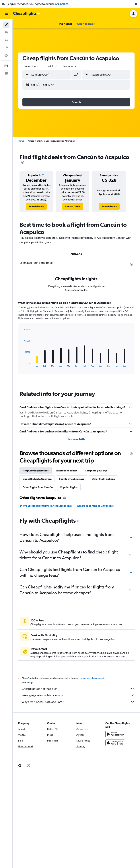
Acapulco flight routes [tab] (36, 471)
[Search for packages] (6, 48)
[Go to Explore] (6, 55)
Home (21, 141)
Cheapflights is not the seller (78, 689)
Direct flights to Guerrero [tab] (37, 479)
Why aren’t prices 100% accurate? (78, 702)
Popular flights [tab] (69, 487)
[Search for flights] (6, 25)
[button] (136, 4)
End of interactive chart (23, 364)
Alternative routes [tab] (67, 471)
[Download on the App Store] (115, 743)
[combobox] (32, 66)
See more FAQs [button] (76, 439)
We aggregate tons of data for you (78, 695)
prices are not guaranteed (92, 678)
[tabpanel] (76, 341)
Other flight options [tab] (103, 479)
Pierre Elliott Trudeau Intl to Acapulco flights (46, 506)
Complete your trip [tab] (96, 471)
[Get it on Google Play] (115, 734)
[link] (36, 206)
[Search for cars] (6, 40)
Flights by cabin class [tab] (72, 479)
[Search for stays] (6, 32)
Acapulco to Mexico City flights (95, 506)
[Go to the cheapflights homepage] (27, 14)
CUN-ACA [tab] (76, 254)
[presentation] (23, 162)
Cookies (63, 4)
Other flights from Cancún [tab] (38, 487)
